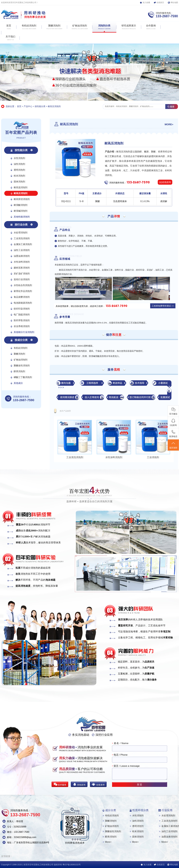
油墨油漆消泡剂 (22, 256)
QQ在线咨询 (165, 182)
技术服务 (62, 785)
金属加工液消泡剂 (23, 244)
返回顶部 (173, 445)
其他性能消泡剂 (22, 217)
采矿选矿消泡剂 (22, 274)
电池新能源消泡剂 (23, 303)
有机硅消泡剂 (21, 348)
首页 (19, 106)
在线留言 (160, 2)
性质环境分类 (140, 810)
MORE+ (169, 124)
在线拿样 (100, 785)
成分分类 (111, 810)
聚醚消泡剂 (19, 354)
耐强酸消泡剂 (21, 205)
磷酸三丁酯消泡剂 (23, 377)
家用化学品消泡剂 (23, 291)
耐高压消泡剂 (54, 106)
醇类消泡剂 (19, 371)
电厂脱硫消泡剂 (22, 315)
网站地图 (174, 2)
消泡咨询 (81, 785)
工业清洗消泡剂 (22, 238)
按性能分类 (40, 106)
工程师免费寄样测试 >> (163, 306)
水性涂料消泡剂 (22, 262)
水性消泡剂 (19, 158)
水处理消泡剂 (21, 233)
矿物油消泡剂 (21, 360)
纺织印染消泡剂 (22, 309)
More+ (108, 842)
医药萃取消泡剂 (22, 320)
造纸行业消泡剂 (22, 279)
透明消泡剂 (19, 170)
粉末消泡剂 (19, 176)
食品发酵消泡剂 (22, 297)
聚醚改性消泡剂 (22, 366)
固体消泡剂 (19, 182)
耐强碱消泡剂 (21, 211)
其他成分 (18, 383)
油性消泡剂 (19, 164)
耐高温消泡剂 (21, 187)
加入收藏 (146, 2)
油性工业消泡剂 (22, 250)
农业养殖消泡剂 (22, 326)
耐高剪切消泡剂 (22, 199)
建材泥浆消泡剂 (22, 268)
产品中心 (28, 106)
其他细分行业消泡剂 (24, 332)
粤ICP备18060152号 (72, 865)
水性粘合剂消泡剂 (23, 285)
